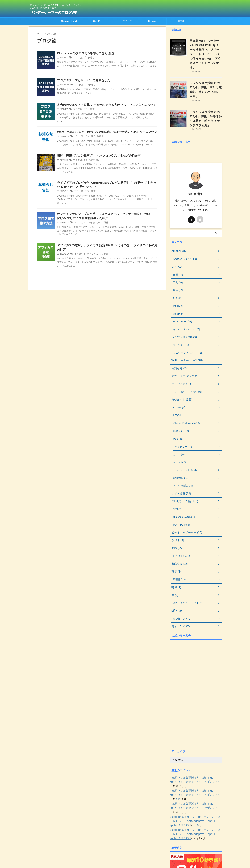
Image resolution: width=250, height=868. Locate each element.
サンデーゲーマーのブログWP (54, 13)
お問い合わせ (136, 845)
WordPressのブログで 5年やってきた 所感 (84, 53)
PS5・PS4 (97, 21)
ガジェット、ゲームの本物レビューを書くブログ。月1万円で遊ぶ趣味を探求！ (125, 852)
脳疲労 (98, 137)
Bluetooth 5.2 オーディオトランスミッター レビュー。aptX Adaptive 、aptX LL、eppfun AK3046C (194, 794)
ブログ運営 (88, 58)
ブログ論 (77, 58)
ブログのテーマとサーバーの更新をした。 (84, 81)
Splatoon (153, 21)
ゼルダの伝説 (125, 21)
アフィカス (80, 225)
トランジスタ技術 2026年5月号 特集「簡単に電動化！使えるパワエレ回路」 (206, 79)
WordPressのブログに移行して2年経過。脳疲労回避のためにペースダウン (104, 133)
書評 (96, 161)
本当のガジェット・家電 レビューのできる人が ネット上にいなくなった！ (104, 105)
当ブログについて (116, 845)
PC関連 (181, 21)
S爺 (210, 777)
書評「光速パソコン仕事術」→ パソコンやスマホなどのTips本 (96, 156)
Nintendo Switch (69, 21)
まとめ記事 (80, 257)
